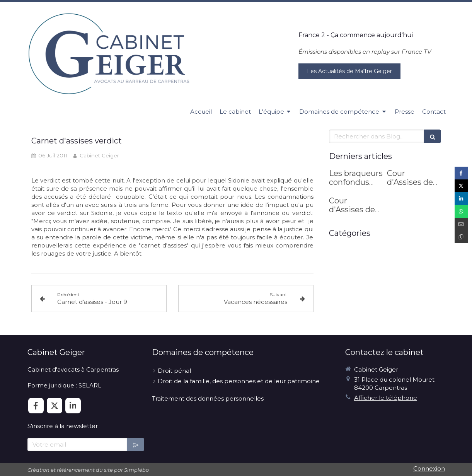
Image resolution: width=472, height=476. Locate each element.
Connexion (429, 468)
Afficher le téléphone (386, 398)
